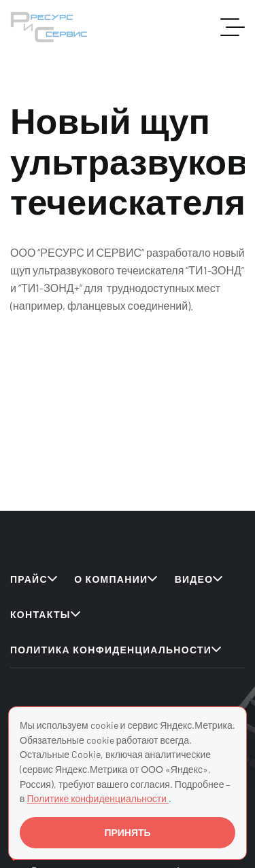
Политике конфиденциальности (98, 798)
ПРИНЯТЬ (127, 833)
